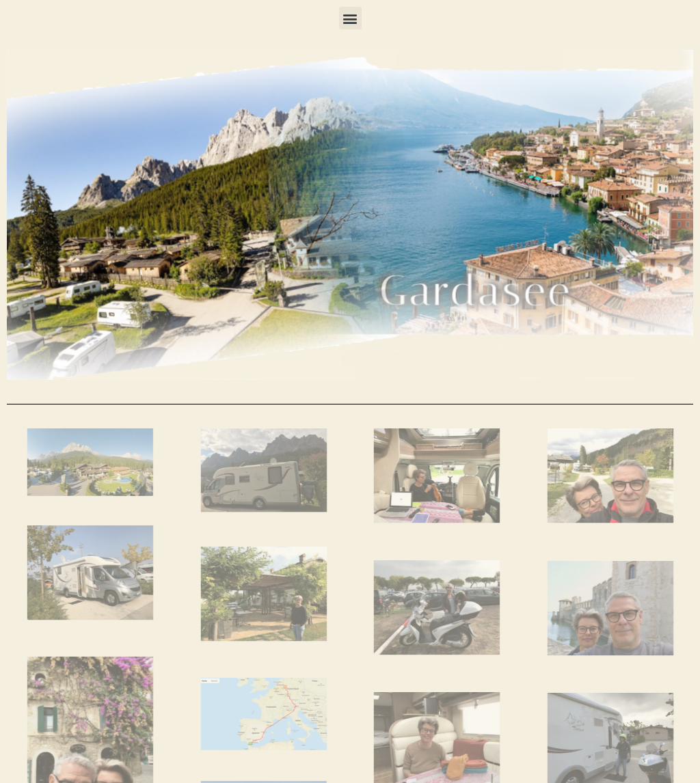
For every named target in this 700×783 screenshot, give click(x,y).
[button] (350, 18)
